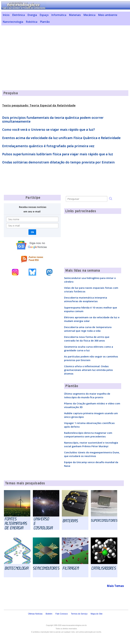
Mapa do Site (97, 614)
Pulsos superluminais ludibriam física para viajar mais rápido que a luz (58, 154)
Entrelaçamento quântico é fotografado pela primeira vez (48, 146)
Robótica (32, 22)
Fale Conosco (62, 614)
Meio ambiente (108, 15)
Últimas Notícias (35, 614)
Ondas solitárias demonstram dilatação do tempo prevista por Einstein (58, 162)
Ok (32, 232)
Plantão (45, 22)
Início (6, 15)
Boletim (49, 614)
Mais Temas (115, 586)
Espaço (44, 15)
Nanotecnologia (13, 22)
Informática (59, 15)
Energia (32, 15)
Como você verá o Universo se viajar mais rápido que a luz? (49, 130)
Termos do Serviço (79, 614)
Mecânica (89, 15)
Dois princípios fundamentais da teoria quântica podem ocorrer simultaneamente (53, 120)
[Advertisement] (66, 51)
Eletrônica (18, 15)
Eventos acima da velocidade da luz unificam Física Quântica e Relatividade (61, 138)
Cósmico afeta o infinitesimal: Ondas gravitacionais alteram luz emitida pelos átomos (88, 370)
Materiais (75, 15)
